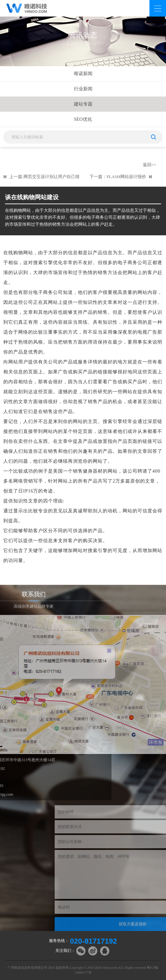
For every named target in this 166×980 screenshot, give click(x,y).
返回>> (150, 165)
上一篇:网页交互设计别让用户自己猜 (44, 177)
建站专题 (83, 104)
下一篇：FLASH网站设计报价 (118, 177)
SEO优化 (83, 119)
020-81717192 (93, 941)
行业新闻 (83, 89)
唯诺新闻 (83, 74)
